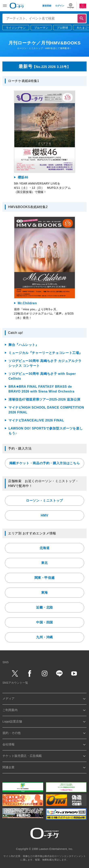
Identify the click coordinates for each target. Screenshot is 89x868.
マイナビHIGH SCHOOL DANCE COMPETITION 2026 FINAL (46, 410)
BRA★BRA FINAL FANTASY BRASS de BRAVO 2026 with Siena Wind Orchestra (41, 389)
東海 (44, 593)
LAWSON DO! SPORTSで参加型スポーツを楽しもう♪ (46, 431)
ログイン (60, 6)
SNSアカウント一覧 (15, 683)
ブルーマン (41, 28)
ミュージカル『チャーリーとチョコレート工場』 (45, 353)
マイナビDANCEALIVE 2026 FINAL (36, 420)
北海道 (45, 548)
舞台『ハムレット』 (24, 345)
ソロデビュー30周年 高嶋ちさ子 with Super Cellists (42, 376)
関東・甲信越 (45, 578)
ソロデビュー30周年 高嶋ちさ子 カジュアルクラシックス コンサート (45, 363)
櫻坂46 (23, 177)
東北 (44, 563)
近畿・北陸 (44, 607)
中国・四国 (44, 622)
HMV (44, 515)
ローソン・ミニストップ (44, 501)
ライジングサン (16, 28)
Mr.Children (27, 303)
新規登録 (47, 6)
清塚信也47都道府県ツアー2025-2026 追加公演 (44, 399)
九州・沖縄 (44, 637)
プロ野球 (62, 28)
